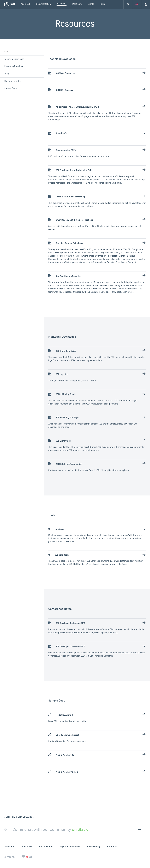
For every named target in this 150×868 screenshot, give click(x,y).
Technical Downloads (14, 59)
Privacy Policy (93, 847)
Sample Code (11, 88)
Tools (7, 74)
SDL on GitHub (46, 847)
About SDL (9, 847)
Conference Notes (13, 81)
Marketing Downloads (14, 66)
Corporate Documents (69, 847)
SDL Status (112, 847)
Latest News (27, 847)
